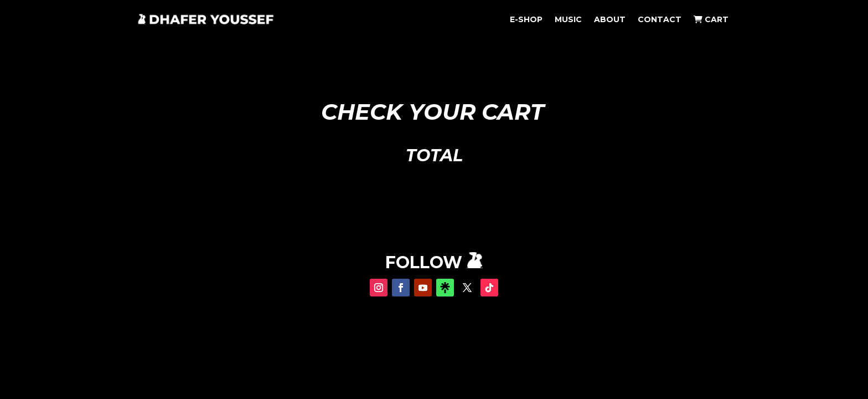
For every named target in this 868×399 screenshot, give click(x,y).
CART (711, 20)
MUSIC (568, 20)
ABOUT (610, 20)
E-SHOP (526, 20)
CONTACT (660, 20)
